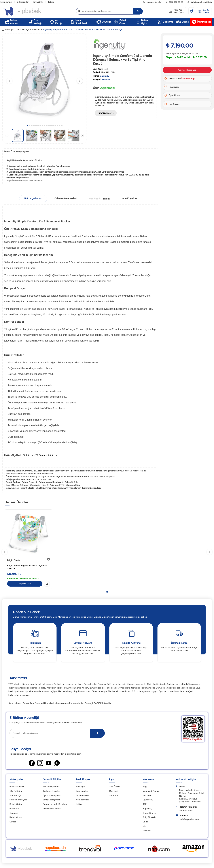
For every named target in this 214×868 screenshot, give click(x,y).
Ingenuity (104, 76)
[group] (45, 79)
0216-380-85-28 (174, 2)
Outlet (182, 22)
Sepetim (114, 795)
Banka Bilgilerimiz (51, 787)
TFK (145, 804)
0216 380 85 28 (69, 476)
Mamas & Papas (151, 791)
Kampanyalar (6, 2)
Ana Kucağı (56, 22)
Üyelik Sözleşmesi (52, 795)
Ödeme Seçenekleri (65, 198)
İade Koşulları (129, 198)
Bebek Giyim (142, 22)
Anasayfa (8, 29)
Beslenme (165, 22)
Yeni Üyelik (115, 787)
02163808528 (186, 810)
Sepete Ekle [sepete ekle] (25, 584)
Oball (145, 822)
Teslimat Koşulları (52, 791)
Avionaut (147, 831)
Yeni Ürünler (38, 2)
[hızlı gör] (47, 584)
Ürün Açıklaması (33, 198)
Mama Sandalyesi (78, 22)
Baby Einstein (149, 817)
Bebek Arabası (11, 22)
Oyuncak (104, 22)
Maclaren (147, 795)
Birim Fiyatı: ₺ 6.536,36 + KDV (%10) (183, 54)
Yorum (99, 199)
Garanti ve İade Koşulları (55, 804)
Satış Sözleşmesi (51, 800)
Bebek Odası (120, 22)
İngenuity (147, 809)
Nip (144, 826)
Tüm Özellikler (106, 113)
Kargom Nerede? (152, 2)
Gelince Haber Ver (187, 70)
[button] (27, 125)
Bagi (145, 787)
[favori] (48, 559)
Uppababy (148, 800)
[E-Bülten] (98, 733)
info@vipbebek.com (16, 479)
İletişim (51, 2)
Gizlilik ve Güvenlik (52, 809)
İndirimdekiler (23, 2)
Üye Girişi (114, 791)
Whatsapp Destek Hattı (200, 2)
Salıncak (36, 29)
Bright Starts (14, 560)
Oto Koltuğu (35, 22)
